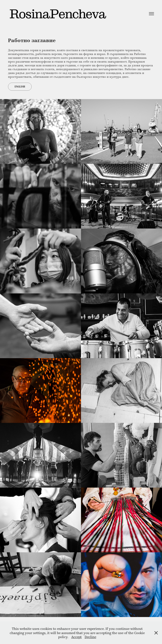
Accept (76, 637)
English (20, 87)
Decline (90, 637)
